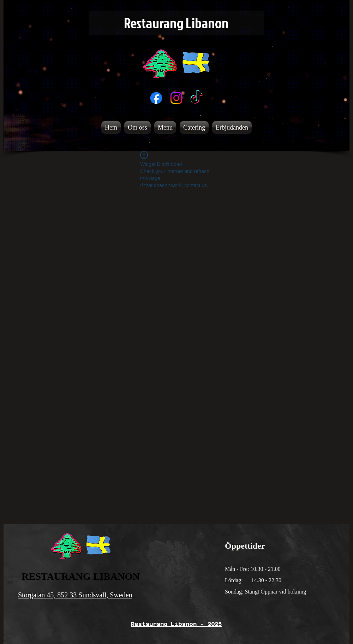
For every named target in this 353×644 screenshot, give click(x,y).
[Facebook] (156, 98)
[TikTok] (196, 98)
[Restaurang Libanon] (176, 23)
